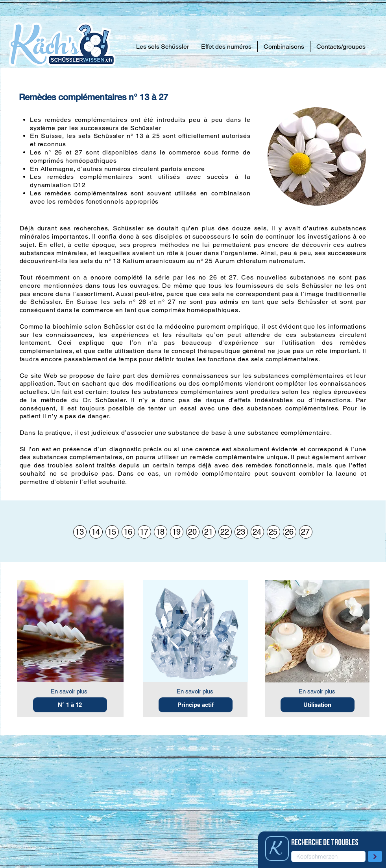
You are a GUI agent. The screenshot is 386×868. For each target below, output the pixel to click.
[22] (225, 532)
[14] (96, 532)
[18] (161, 532)
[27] (306, 532)
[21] (209, 532)
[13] (80, 532)
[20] (193, 532)
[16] (128, 532)
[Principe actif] (196, 705)
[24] (257, 532)
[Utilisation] (318, 705)
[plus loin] (375, 856)
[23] (241, 532)
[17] (144, 532)
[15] (112, 532)
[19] (177, 532)
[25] (273, 532)
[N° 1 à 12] (70, 705)
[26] (290, 532)
